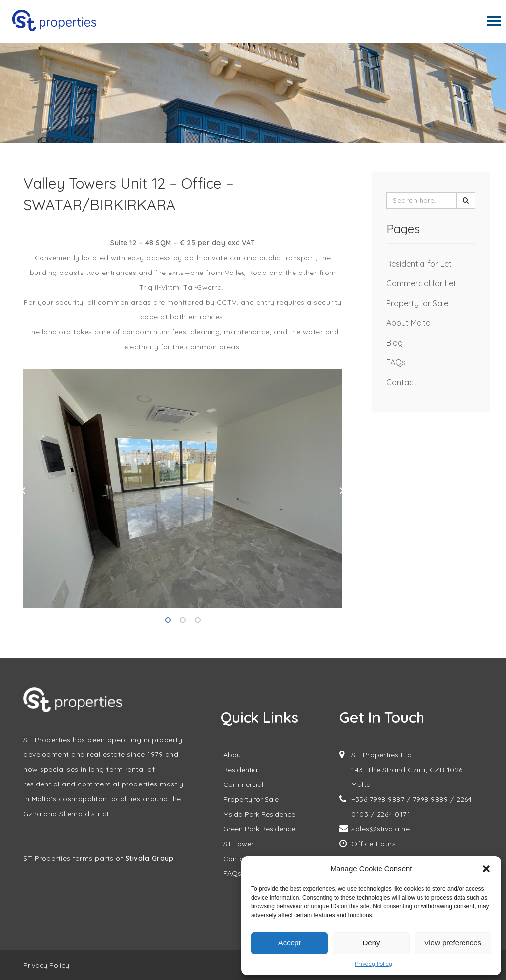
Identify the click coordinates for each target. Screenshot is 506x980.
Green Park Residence (259, 829)
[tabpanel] (183, 488)
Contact (401, 382)
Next (342, 491)
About (233, 755)
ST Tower (238, 844)
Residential (241, 770)
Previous (23, 491)
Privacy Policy (374, 963)
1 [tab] (168, 620)
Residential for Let (419, 264)
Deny (371, 943)
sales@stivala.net (382, 829)
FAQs (396, 362)
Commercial (243, 784)
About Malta (409, 323)
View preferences (453, 943)
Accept (290, 943)
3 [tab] (198, 620)
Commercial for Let (421, 283)
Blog (395, 343)
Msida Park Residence (259, 814)
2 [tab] (183, 620)
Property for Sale (417, 303)
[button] (486, 869)
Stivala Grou (147, 858)
